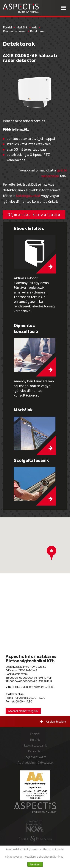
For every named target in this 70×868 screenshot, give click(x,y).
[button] (52, 553)
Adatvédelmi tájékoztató (35, 763)
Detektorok (37, 31)
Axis (35, 28)
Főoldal (7, 28)
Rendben (35, 864)
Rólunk (35, 740)
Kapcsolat (35, 751)
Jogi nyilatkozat (35, 757)
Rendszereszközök (15, 31)
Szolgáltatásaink (35, 746)
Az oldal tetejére (53, 722)
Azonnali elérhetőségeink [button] (23, 711)
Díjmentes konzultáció (34, 215)
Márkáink (22, 28)
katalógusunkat (28, 196)
